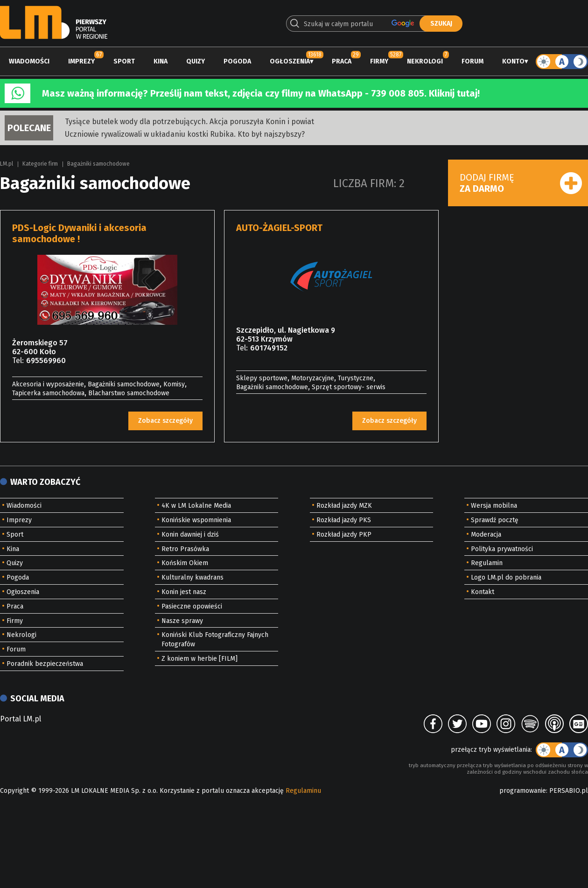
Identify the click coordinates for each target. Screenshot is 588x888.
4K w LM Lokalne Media (196, 506)
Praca (342, 61)
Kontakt (483, 592)
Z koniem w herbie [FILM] (199, 659)
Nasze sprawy (182, 621)
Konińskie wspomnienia (196, 520)
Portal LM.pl (21, 719)
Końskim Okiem (185, 563)
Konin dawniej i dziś (190, 535)
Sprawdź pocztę (495, 520)
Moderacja (486, 535)
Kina (161, 61)
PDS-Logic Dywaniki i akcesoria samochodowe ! (79, 233)
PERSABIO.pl (569, 791)
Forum (472, 61)
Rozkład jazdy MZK (344, 506)
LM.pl (7, 164)
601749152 (269, 348)
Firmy (379, 61)
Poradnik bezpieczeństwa (45, 664)
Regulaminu (303, 791)
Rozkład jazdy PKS (344, 520)
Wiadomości (29, 61)
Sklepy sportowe (262, 378)
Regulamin (487, 563)
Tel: (18, 360)
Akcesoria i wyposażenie (48, 384)
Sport (124, 61)
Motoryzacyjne (313, 378)
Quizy (196, 61)
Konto (513, 61)
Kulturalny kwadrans (192, 577)
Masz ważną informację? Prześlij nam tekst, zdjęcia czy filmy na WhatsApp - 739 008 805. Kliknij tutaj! (261, 93)
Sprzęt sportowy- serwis (349, 387)
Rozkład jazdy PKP (344, 535)
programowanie (523, 791)
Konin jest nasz (184, 592)
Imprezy (81, 61)
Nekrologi (425, 61)
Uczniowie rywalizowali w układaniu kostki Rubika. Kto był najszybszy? (185, 134)
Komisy (174, 384)
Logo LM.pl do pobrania (506, 577)
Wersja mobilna (494, 506)
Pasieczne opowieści (192, 606)
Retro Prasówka (185, 549)
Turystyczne (356, 378)
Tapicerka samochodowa (48, 393)
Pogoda (237, 61)
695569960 (46, 360)
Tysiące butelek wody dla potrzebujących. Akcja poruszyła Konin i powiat (189, 122)
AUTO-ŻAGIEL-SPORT (279, 228)
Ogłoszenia (290, 61)
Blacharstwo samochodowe (129, 393)
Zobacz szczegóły (165, 421)
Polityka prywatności (502, 549)
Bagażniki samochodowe (98, 164)
